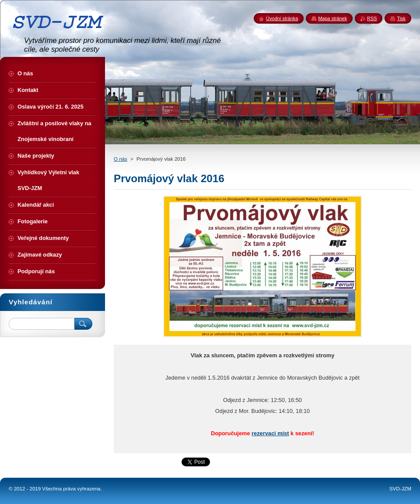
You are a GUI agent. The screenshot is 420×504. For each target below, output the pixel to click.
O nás (121, 159)
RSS (372, 18)
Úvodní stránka (282, 18)
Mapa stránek (332, 18)
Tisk (401, 18)
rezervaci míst (270, 433)
